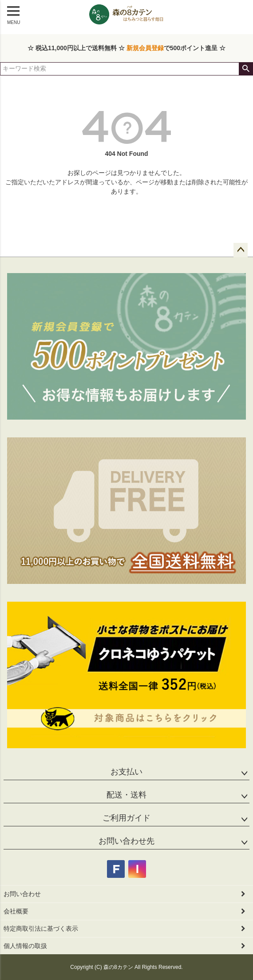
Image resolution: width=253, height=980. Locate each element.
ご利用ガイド (126, 818)
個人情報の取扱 (25, 946)
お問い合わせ (22, 894)
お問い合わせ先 (126, 841)
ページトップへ (241, 250)
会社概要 (16, 911)
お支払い (126, 772)
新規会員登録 (145, 48)
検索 (246, 69)
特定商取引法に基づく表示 (41, 928)
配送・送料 (126, 795)
